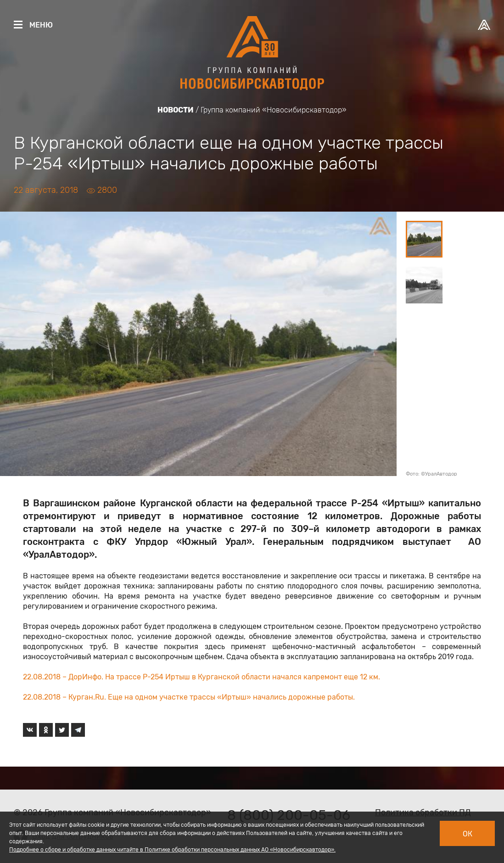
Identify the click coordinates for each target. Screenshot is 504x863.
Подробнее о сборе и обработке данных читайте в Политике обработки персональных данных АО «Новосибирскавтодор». (172, 850)
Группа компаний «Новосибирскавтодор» (274, 110)
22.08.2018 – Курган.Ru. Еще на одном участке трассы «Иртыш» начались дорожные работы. (189, 697)
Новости (176, 110)
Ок (468, 834)
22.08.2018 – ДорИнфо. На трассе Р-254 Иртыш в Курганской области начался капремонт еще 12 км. (202, 677)
